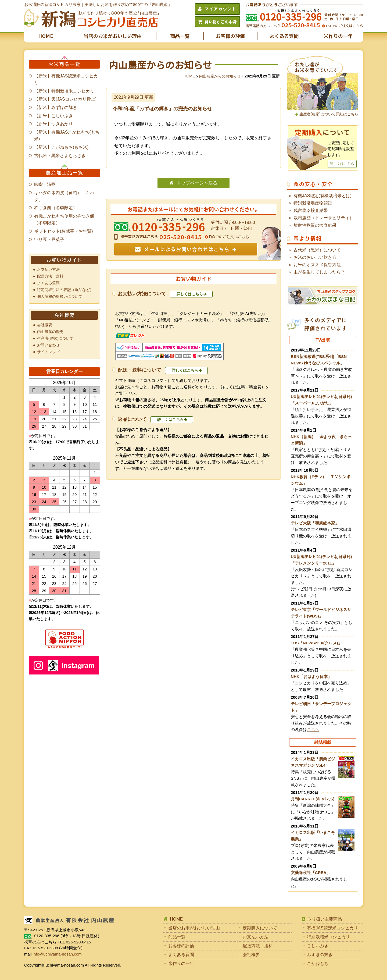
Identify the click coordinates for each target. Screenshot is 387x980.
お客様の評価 (230, 36)
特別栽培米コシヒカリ (328, 937)
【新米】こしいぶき (53, 116)
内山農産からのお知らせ (220, 76)
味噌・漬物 (45, 184)
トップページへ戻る (197, 183)
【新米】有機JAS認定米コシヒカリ (66, 79)
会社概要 (45, 325)
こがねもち (318, 963)
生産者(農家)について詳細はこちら (329, 114)
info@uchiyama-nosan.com (57, 954)
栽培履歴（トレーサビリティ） (324, 218)
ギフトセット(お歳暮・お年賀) (64, 231)
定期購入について (260, 928)
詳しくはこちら (190, 294)
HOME (46, 36)
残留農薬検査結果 (311, 210)
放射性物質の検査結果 (315, 225)
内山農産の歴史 (50, 332)
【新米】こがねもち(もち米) (61, 147)
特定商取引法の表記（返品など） (65, 290)
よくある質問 (284, 36)
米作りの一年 (338, 36)
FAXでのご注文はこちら (344, 26)
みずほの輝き (320, 955)
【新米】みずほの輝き (56, 107)
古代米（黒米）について (317, 250)
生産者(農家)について (55, 338)
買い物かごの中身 (221, 22)
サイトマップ (48, 352)
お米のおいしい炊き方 (315, 257)
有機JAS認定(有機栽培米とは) (322, 196)
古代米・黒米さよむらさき (60, 156)
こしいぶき (318, 946)
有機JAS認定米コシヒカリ (332, 928)
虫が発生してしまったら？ (319, 272)
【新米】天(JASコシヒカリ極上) (65, 99)
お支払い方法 (48, 269)
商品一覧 (180, 36)
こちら (313, 729)
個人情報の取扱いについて (60, 296)
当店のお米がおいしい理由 (113, 36)
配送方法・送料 (50, 276)
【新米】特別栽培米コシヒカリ (64, 91)
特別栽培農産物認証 (313, 203)
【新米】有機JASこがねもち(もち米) (67, 136)
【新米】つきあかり (53, 124)
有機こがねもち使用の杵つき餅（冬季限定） (64, 220)
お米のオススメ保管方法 (317, 265)
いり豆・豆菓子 (49, 239)
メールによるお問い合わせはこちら (187, 249)
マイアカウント (221, 9)
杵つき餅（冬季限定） (56, 208)
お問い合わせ (48, 345)
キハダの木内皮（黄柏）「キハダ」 (64, 196)
